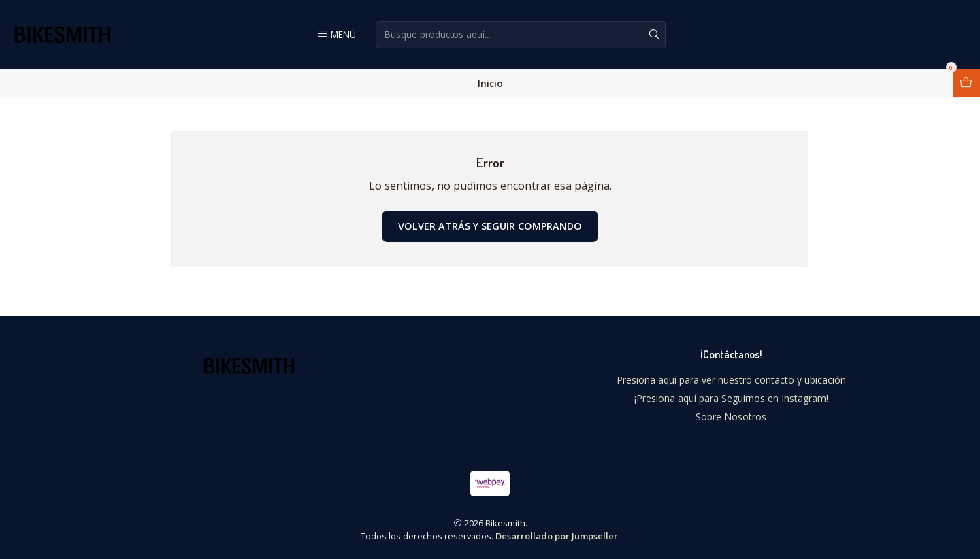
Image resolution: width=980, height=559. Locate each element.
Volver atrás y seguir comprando (490, 226)
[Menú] (337, 34)
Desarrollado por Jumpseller (557, 536)
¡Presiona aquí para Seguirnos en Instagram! (731, 398)
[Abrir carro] (966, 83)
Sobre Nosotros (731, 417)
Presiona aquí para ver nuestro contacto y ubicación (731, 380)
